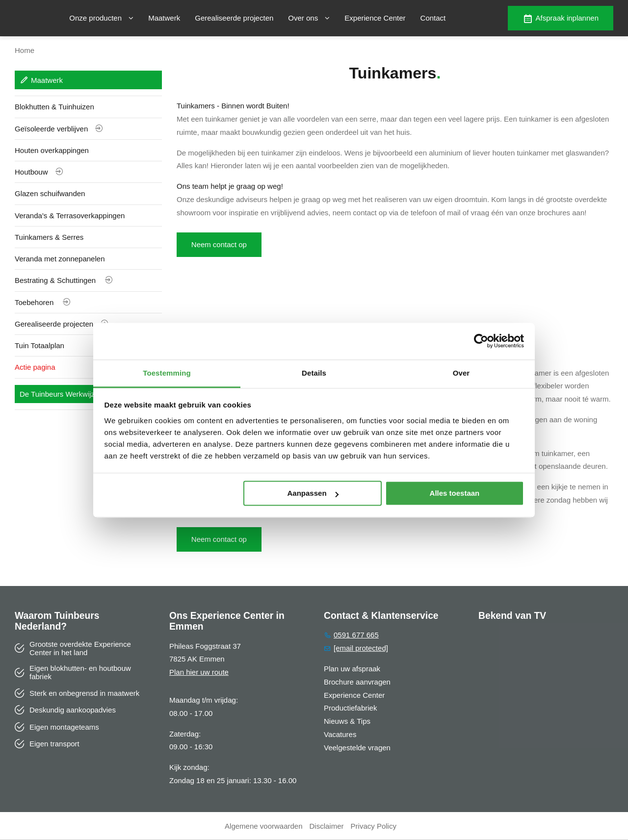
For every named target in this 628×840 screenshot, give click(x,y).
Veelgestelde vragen (357, 748)
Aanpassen (313, 493)
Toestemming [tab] (167, 373)
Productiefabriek (350, 708)
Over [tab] (461, 373)
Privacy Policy (374, 826)
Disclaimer (327, 826)
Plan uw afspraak (352, 669)
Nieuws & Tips (347, 721)
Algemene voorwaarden (263, 826)
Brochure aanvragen (357, 682)
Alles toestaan (455, 493)
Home (25, 50)
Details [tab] (314, 373)
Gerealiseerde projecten (234, 18)
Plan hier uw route (199, 673)
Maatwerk (164, 18)
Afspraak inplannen (561, 18)
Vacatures (340, 734)
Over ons (309, 18)
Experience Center (375, 18)
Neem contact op (219, 244)
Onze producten (101, 18)
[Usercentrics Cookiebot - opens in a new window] (481, 341)
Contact (433, 18)
